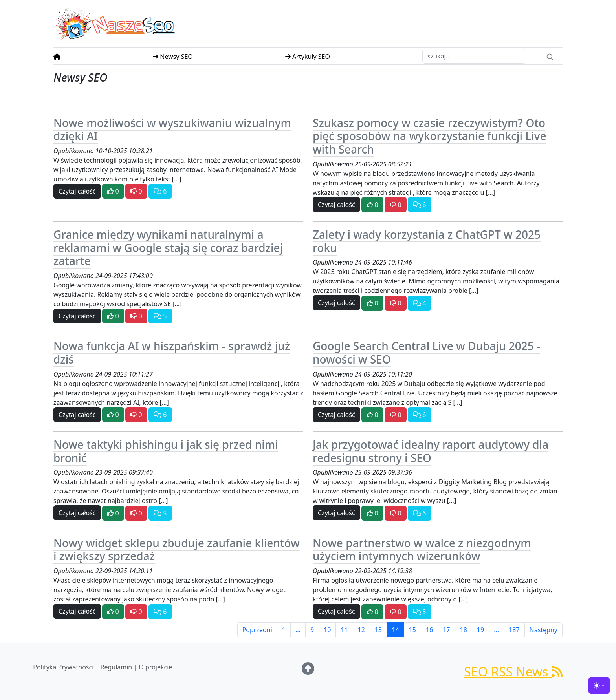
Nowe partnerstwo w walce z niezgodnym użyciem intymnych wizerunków (422, 550)
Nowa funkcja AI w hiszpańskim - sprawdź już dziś (172, 353)
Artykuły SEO (308, 57)
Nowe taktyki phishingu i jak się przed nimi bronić (166, 451)
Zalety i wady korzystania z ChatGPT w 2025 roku (427, 241)
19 (480, 630)
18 (464, 630)
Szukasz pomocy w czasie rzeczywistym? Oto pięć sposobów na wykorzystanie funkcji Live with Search (430, 136)
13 (378, 630)
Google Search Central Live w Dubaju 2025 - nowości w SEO (426, 353)
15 (412, 630)
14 (395, 630)
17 (446, 630)
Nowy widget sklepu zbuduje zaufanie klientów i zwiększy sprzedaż (177, 550)
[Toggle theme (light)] (599, 685)
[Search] (550, 56)
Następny (544, 630)
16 (429, 630)
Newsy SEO (173, 57)
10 (327, 630)
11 (344, 630)
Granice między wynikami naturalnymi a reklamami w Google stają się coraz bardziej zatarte (168, 248)
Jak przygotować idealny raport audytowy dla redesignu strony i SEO (431, 451)
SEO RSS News (513, 672)
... (298, 630)
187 (514, 630)
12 (361, 630)
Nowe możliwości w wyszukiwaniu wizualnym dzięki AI (172, 130)
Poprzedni (257, 630)
